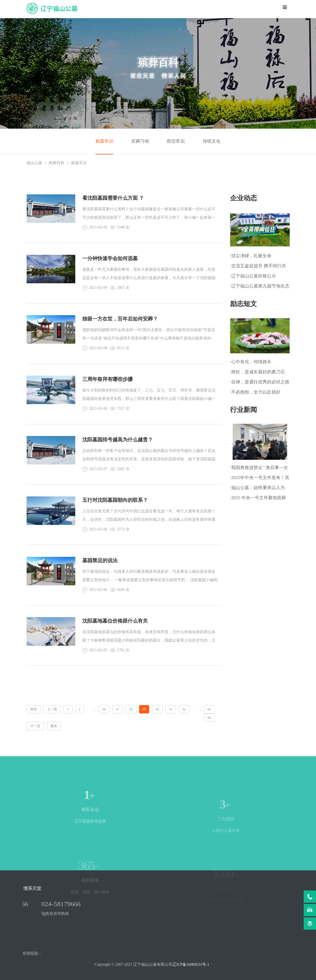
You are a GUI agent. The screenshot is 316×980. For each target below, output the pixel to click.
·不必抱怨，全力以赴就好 (255, 392)
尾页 (54, 726)
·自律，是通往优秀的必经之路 (260, 382)
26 (104, 709)
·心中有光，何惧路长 (251, 362)
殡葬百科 (57, 163)
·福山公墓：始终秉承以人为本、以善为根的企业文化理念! (258, 489)
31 (171, 709)
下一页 (35, 726)
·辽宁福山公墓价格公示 (253, 276)
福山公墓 (34, 163)
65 (209, 709)
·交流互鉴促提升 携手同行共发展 (258, 267)
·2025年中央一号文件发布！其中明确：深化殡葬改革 (260, 479)
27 (118, 709)
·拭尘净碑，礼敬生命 (251, 256)
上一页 (52, 709)
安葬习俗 (140, 141)
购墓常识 (104, 141)
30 (157, 709)
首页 (34, 709)
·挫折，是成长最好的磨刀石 (258, 372)
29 (144, 709)
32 (184, 709)
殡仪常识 (176, 141)
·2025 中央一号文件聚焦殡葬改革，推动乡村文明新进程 (258, 499)
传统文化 (212, 141)
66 (209, 718)
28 (131, 709)
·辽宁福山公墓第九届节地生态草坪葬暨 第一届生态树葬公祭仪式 (260, 287)
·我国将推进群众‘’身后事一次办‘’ (259, 469)
